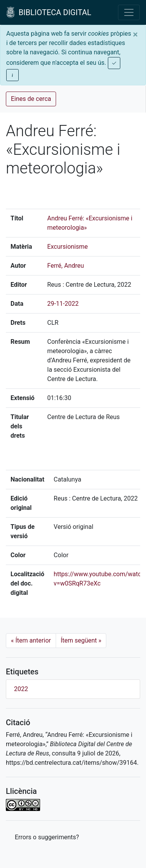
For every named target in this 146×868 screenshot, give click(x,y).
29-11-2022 (63, 304)
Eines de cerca (31, 99)
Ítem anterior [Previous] (31, 640)
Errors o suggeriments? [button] (47, 837)
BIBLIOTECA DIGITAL (49, 12)
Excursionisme (67, 247)
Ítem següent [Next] (81, 640)
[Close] (135, 35)
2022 (21, 689)
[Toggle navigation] (129, 12)
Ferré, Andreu (65, 266)
